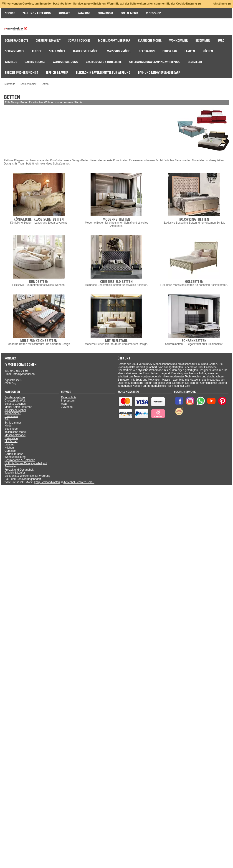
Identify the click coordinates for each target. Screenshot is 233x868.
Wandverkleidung (15, 457)
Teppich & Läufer (15, 473)
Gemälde (10, 451)
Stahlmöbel (11, 429)
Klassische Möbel (15, 410)
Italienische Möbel (15, 432)
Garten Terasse (14, 454)
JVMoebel (67, 407)
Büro (7, 419)
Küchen (9, 448)
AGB (64, 404)
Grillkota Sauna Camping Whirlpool (26, 463)
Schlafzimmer (13, 423)
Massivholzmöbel (15, 435)
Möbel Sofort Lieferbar (18, 407)
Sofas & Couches (15, 404)
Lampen (9, 444)
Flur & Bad (11, 441)
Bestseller (11, 466)
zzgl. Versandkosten (48, 482)
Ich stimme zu (222, 4)
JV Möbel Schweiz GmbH (79, 482)
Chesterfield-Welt (15, 401)
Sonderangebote (15, 397)
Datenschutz (69, 397)
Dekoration (11, 438)
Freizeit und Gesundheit (19, 470)
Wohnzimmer (13, 413)
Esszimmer (11, 416)
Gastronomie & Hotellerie (20, 460)
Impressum (68, 401)
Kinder (9, 426)
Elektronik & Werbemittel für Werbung (27, 476)
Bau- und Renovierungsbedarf (23, 479)
